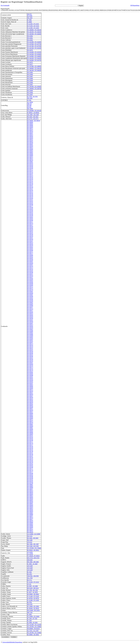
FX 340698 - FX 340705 (34, 89)
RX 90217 (30, 225)
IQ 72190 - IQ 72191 (33, 26)
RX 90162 (30, 201)
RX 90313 (30, 268)
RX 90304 (30, 263)
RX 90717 (30, 445)
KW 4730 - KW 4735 (33, 558)
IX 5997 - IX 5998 (32, 586)
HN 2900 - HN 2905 (33, 562)
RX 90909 (30, 527)
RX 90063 (30, 151)
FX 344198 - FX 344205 (34, 58)
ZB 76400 (30, 109)
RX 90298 (30, 260)
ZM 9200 (30, 560)
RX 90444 (30, 322)
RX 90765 (30, 466)
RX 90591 (30, 377)
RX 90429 (30, 317)
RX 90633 (30, 399)
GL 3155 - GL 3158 (33, 631)
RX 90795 (30, 481)
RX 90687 (30, 428)
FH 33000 (30, 91)
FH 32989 (30, 78)
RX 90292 (30, 257)
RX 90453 (30, 325)
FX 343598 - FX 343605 (34, 54)
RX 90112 (30, 170)
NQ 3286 (30, 540)
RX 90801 (30, 485)
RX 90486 (30, 334)
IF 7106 (29, 620)
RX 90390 (30, 296)
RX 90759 (30, 462)
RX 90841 (30, 504)
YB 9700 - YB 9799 (33, 576)
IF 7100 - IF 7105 (32, 618)
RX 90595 (30, 382)
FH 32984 (30, 74)
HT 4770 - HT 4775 (33, 119)
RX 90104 (30, 165)
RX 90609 (30, 388)
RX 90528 (30, 352)
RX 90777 (30, 472)
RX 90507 (30, 342)
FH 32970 (30, 50)
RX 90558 (30, 360)
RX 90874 (30, 518)
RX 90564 (30, 364)
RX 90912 (30, 529)
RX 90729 (30, 448)
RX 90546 (30, 356)
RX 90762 (30, 464)
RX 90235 (30, 233)
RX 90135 (30, 182)
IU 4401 (29, 614)
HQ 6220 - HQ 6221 (33, 588)
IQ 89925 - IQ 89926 (33, 113)
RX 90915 (30, 530)
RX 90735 (30, 450)
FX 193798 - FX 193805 (34, 633)
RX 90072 (30, 157)
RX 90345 (30, 271)
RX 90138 (30, 184)
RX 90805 (30, 486)
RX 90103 (30, 163)
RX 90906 (30, 526)
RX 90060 (30, 149)
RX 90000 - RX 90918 (34, 121)
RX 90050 (30, 146)
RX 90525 (30, 350)
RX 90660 (30, 413)
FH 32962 (30, 36)
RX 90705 (30, 439)
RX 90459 (30, 328)
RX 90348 (30, 273)
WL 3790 (30, 578)
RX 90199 (30, 216)
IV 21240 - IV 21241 (33, 596)
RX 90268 (30, 250)
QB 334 (29, 104)
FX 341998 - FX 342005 (34, 42)
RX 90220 (30, 227)
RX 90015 (30, 130)
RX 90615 (30, 390)
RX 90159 (30, 197)
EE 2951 (30, 574)
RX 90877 (30, 519)
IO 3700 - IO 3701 (32, 97)
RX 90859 (30, 511)
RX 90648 (30, 407)
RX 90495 (30, 339)
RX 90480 (30, 331)
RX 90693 (30, 431)
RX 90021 (30, 133)
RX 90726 (30, 447)
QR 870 (29, 14)
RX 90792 (30, 480)
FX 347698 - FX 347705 (34, 44)
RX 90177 (30, 206)
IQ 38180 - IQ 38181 (33, 608)
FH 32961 (30, 38)
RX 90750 (30, 458)
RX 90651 (30, 409)
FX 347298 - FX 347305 (34, 46)
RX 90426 (30, 315)
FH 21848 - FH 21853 (33, 610)
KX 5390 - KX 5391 (33, 546)
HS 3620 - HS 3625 (33, 117)
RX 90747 (30, 456)
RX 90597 (30, 383)
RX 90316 (30, 269)
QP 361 (29, 107)
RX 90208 (30, 220)
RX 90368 (30, 284)
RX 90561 (30, 363)
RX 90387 (30, 295)
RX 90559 (30, 361)
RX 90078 (30, 160)
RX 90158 (30, 195)
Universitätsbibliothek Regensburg (12, 642)
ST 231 (29, 584)
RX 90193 (30, 212)
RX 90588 (30, 375)
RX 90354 (30, 276)
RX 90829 (30, 499)
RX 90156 (30, 193)
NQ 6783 (30, 604)
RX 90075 (30, 159)
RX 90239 (30, 236)
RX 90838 (30, 502)
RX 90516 (30, 345)
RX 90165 (30, 203)
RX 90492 (30, 337)
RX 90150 (30, 190)
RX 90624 (30, 394)
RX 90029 (30, 138)
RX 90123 (30, 176)
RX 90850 (30, 507)
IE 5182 (29, 572)
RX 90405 (30, 304)
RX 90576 (30, 369)
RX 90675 (30, 421)
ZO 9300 (30, 16)
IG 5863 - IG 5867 (32, 564)
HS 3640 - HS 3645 (33, 538)
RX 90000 (30, 122)
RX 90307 (30, 265)
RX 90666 (30, 417)
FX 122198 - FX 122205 (34, 625)
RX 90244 (30, 239)
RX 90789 (30, 478)
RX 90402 (30, 303)
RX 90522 (30, 348)
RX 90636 (30, 401)
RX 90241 (30, 238)
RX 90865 (30, 513)
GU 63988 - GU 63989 (34, 534)
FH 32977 (30, 64)
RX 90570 (30, 366)
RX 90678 (30, 423)
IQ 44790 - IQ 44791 (33, 598)
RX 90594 (30, 380)
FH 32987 (30, 76)
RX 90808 (30, 488)
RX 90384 (30, 293)
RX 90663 (30, 415)
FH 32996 (30, 82)
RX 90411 (30, 307)
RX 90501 (30, 341)
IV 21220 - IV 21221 (33, 582)
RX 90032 (30, 140)
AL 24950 (30, 102)
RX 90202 (30, 217)
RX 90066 (30, 154)
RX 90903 (30, 524)
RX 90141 (30, 186)
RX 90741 (30, 453)
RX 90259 (30, 246)
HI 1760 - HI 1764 (32, 590)
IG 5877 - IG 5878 (32, 592)
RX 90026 (30, 137)
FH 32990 (30, 80)
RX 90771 (30, 469)
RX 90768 (30, 467)
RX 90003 (30, 124)
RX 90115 (30, 171)
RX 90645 (30, 405)
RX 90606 (30, 386)
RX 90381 (30, 292)
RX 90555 (30, 358)
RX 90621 (30, 393)
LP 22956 (30, 552)
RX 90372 (30, 287)
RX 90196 (30, 214)
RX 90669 (30, 418)
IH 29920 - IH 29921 (33, 550)
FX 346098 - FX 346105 (34, 68)
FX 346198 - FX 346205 (34, 70)
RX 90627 (30, 396)
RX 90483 (30, 333)
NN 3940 (30, 98)
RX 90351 (30, 274)
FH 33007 (30, 95)
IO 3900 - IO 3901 (32, 623)
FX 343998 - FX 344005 (34, 56)
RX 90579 (30, 371)
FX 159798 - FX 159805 (34, 627)
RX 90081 (30, 162)
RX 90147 (30, 189)
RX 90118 (30, 173)
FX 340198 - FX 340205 (34, 32)
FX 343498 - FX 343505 (34, 52)
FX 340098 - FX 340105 (34, 30)
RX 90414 (30, 309)
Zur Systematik (5, 5)
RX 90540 (30, 353)
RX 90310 (30, 266)
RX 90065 (30, 152)
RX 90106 (30, 167)
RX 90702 (30, 437)
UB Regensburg (135, 5)
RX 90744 (30, 454)
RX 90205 (30, 219)
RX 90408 (30, 306)
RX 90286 (30, 255)
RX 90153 (30, 192)
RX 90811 (30, 489)
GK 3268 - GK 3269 (33, 115)
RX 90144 (30, 187)
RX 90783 (30, 475)
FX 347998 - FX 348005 (34, 66)
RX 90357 (30, 277)
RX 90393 (30, 298)
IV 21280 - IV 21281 (33, 600)
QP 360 (29, 105)
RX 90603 (30, 385)
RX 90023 (30, 135)
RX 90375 (30, 288)
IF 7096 (29, 20)
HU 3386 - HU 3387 (33, 544)
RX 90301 (30, 261)
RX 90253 (30, 243)
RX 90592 (30, 379)
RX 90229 (30, 230)
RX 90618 (30, 391)
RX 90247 (30, 241)
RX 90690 (30, 429)
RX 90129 (30, 179)
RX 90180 (30, 208)
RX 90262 (30, 247)
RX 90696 (30, 432)
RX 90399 (30, 301)
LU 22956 (30, 554)
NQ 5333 (30, 536)
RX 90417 (30, 311)
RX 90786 (30, 477)
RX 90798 (30, 483)
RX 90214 (30, 224)
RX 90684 (30, 426)
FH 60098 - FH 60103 (33, 629)
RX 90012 (30, 129)
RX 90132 (30, 181)
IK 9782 (29, 602)
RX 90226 (30, 228)
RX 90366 (30, 282)
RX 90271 (30, 252)
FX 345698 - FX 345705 (34, 60)
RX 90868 (30, 515)
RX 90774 (30, 470)
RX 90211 (30, 222)
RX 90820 (30, 494)
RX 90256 (30, 244)
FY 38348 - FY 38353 (33, 556)
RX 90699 (30, 434)
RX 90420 (30, 312)
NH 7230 (30, 612)
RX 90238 (30, 235)
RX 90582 (30, 372)
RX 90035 (30, 141)
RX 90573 (30, 367)
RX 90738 (30, 451)
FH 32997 (30, 84)
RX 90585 (30, 374)
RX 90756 (30, 461)
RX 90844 (30, 505)
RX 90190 (30, 211)
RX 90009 (30, 127)
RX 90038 (30, 143)
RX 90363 (30, 280)
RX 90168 (30, 205)
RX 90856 (30, 510)
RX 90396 (30, 299)
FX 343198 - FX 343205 (34, 48)
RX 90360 (30, 279)
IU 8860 (29, 22)
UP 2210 (30, 542)
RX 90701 (30, 435)
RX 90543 (30, 355)
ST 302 (29, 100)
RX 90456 (30, 326)
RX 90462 (30, 330)
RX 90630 (30, 398)
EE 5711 (30, 580)
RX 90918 (30, 532)
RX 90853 (30, 508)
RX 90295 (30, 258)
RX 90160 (30, 198)
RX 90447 (30, 323)
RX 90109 (30, 168)
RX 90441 (30, 320)
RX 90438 (30, 318)
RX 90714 (30, 443)
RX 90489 (30, 336)
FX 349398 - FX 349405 (34, 87)
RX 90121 (30, 174)
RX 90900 (30, 523)
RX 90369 (30, 285)
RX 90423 (30, 314)
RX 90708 (30, 440)
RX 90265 (30, 249)
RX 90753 (30, 459)
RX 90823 (30, 496)
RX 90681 (30, 424)
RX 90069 (30, 156)
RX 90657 (30, 412)
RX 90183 (30, 209)
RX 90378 (30, 290)
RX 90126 (30, 178)
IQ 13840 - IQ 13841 (33, 606)
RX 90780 (30, 473)
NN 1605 (30, 18)
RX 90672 (30, 420)
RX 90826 (30, 497)
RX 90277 (30, 254)
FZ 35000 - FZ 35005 (33, 616)
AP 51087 (30, 566)
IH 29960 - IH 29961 (33, 594)
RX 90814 (30, 491)
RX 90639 (30, 402)
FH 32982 (30, 72)
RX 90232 (30, 231)
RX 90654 (30, 410)
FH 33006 (30, 93)
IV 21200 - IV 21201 (33, 28)
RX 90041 (30, 144)
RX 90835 (30, 500)
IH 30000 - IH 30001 (33, 635)
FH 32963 (30, 40)
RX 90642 (30, 404)
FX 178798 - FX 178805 (34, 548)
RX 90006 (30, 125)
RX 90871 (30, 516)
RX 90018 (30, 132)
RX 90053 (30, 148)
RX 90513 (30, 344)
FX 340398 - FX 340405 (34, 34)
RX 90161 (30, 200)
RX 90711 (30, 442)
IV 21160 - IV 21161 (33, 24)
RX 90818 (30, 492)
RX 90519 (30, 347)
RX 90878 (30, 521)
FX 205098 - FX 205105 (34, 111)
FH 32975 (30, 62)
